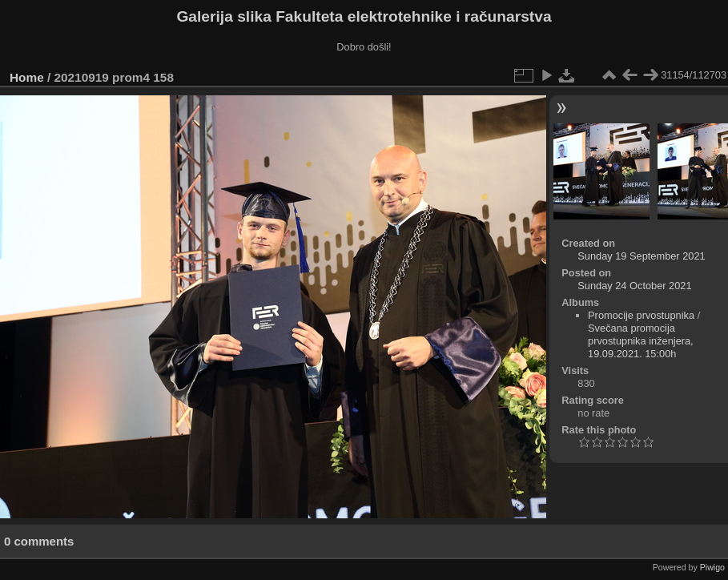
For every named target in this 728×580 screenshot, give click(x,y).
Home (27, 77)
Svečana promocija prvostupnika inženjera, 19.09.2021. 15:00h (641, 341)
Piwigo (712, 567)
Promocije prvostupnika (641, 315)
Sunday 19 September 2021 (641, 256)
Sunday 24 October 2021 (634, 286)
